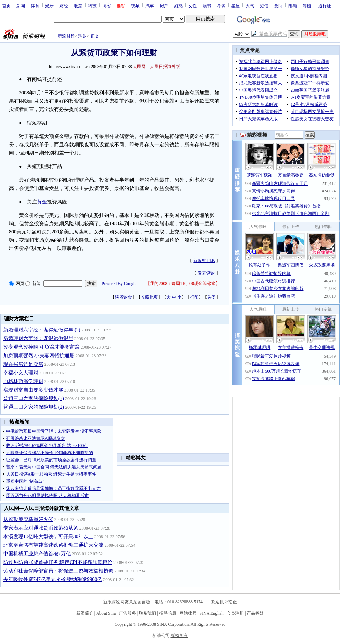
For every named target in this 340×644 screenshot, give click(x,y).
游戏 (178, 5)
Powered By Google (119, 284)
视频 (135, 5)
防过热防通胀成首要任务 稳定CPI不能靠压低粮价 (58, 562)
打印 (194, 297)
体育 (35, 5)
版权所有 (179, 635)
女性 (193, 5)
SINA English (211, 613)
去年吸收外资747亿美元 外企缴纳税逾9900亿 (53, 579)
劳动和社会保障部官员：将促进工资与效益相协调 (58, 571)
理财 (83, 36)
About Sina (106, 613)
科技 (92, 5)
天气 (250, 5)
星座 (235, 5)
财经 (64, 5)
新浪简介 (85, 613)
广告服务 (127, 613)
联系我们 (147, 613)
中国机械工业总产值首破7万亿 (37, 554)
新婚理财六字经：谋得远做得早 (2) (42, 330)
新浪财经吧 (204, 261)
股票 (78, 5)
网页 (20, 284)
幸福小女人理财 (21, 373)
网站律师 (188, 613)
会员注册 (235, 613)
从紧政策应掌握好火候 (28, 519)
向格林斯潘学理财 (23, 381)
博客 (107, 5)
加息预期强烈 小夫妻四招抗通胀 (39, 356)
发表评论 (206, 273)
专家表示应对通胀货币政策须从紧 (41, 528)
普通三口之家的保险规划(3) (34, 399)
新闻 (21, 5)
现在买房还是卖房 (23, 364)
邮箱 (293, 5)
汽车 (150, 5)
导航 (307, 5)
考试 (221, 5)
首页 (6, 5)
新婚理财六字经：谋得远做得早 (38, 338)
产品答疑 (255, 613)
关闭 (212, 297)
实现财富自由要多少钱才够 (33, 390)
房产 (164, 5)
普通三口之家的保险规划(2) (34, 407)
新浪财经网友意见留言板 (127, 602)
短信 (264, 5)
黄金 (42, 202)
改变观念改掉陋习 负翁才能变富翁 (42, 347)
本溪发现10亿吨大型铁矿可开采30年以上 (48, 537)
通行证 (325, 5)
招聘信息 (168, 613)
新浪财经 (66, 36)
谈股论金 (123, 297)
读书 (207, 5)
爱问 (278, 5)
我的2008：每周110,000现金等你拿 (183, 284)
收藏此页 (149, 297)
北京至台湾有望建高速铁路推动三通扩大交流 (53, 545)
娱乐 (49, 5)
